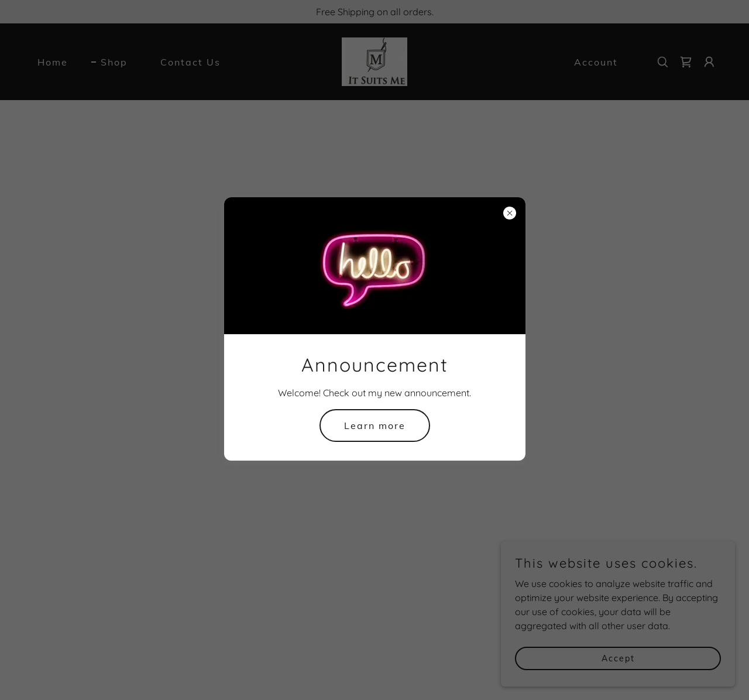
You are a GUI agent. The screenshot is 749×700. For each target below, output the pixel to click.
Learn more (375, 426)
